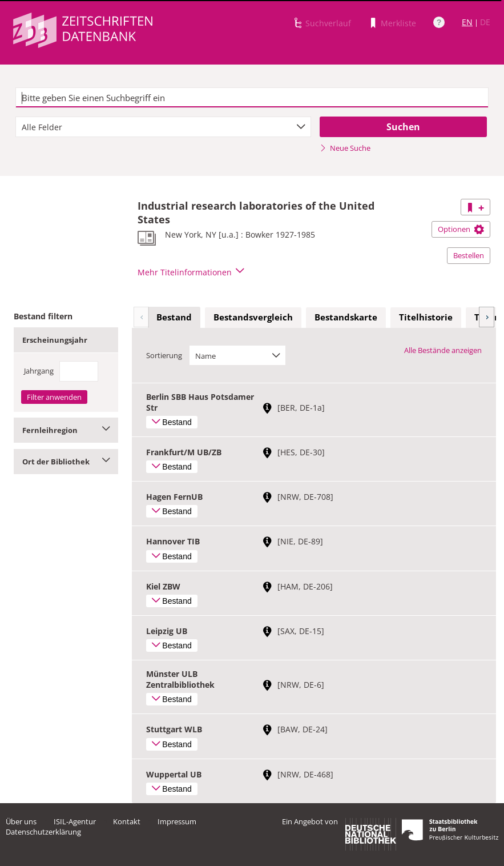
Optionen (461, 229)
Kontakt (127, 821)
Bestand (174, 317)
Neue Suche (345, 148)
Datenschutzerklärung (43, 832)
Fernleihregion (66, 430)
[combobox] (163, 127)
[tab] (174, 318)
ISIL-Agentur (75, 821)
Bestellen (469, 255)
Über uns (21, 821)
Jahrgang (39, 371)
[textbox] (252, 98)
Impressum (177, 821)
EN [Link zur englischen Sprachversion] (467, 22)
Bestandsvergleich (253, 317)
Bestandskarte (346, 317)
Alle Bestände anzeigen (443, 350)
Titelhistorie (426, 317)
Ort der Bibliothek (66, 462)
